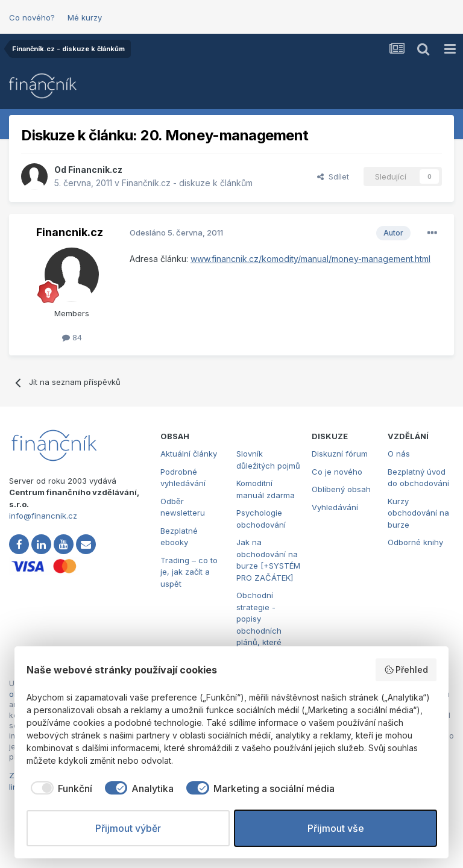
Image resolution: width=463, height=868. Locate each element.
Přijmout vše (336, 828)
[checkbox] (59, 788)
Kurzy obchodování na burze (418, 513)
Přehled (406, 670)
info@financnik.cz (43, 516)
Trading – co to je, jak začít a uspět (189, 572)
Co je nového (337, 472)
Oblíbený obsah (341, 489)
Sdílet (333, 176)
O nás (399, 454)
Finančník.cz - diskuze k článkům (187, 183)
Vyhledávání (335, 507)
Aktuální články (189, 454)
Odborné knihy (415, 542)
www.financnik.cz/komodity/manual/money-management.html (310, 259)
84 (72, 337)
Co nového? (32, 17)
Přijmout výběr (128, 828)
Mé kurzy (85, 17)
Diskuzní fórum (340, 454)
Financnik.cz (95, 170)
